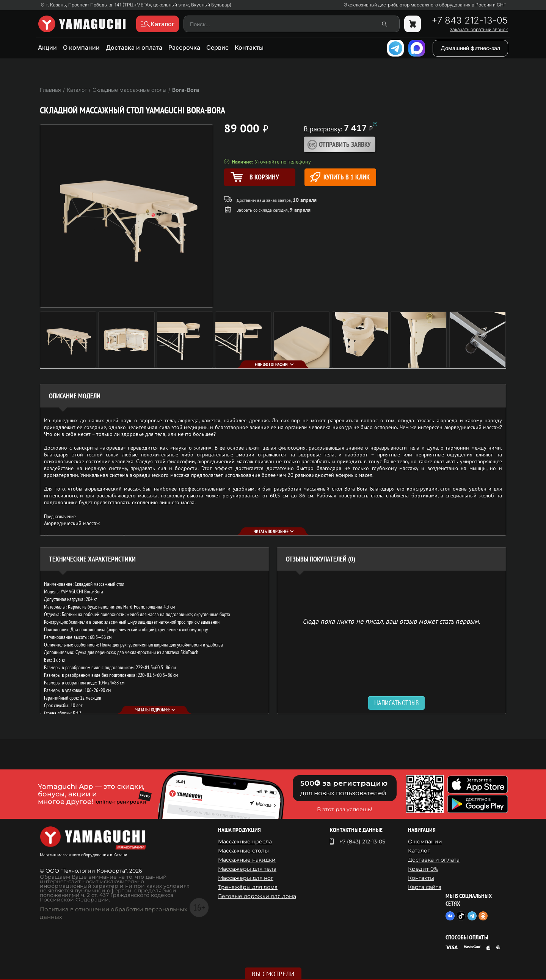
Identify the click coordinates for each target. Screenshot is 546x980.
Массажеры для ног (246, 878)
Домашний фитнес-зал (470, 48)
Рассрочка (184, 47)
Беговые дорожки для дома (257, 896)
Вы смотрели (273, 974)
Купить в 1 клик (340, 177)
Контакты (249, 47)
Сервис (217, 47)
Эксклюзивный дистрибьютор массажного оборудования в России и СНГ (425, 5)
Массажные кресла (245, 842)
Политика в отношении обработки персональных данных (114, 913)
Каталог (419, 851)
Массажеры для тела (247, 869)
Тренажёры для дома (248, 887)
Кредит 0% (423, 869)
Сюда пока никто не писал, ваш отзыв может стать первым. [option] (391, 621)
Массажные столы (243, 851)
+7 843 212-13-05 (470, 20)
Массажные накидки (247, 860)
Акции (47, 47)
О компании (81, 47)
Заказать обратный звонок (479, 30)
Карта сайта (425, 887)
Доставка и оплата (134, 47)
